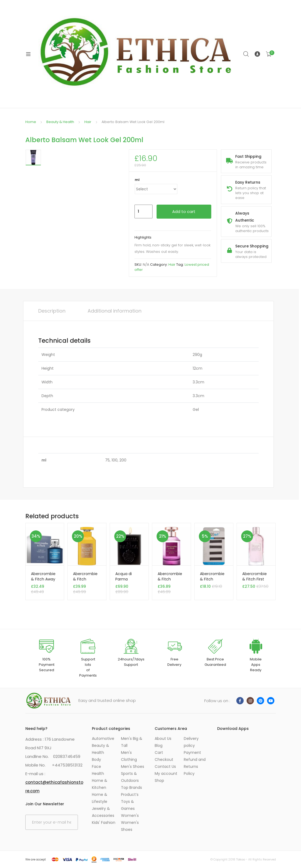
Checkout (164, 759)
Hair (88, 122)
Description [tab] (52, 311)
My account (166, 773)
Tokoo (241, 859)
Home (31, 122)
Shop (159, 780)
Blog (159, 745)
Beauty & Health (60, 122)
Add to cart (184, 211)
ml (137, 180)
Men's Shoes (133, 766)
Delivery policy (191, 742)
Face (96, 766)
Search (246, 54)
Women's (130, 815)
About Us (163, 738)
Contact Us (165, 766)
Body (96, 759)
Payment (192, 752)
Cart (159, 752)
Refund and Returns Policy (195, 766)
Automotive (103, 738)
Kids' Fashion (104, 822)
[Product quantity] (143, 212)
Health (98, 773)
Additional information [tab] (115, 311)
